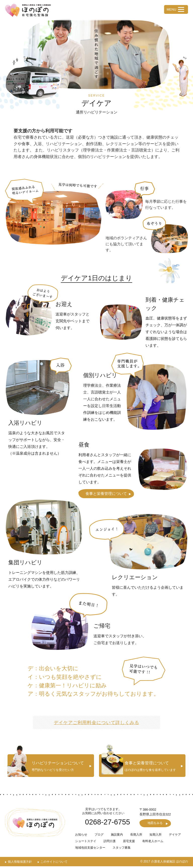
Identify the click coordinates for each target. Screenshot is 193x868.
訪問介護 (110, 843)
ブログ (99, 836)
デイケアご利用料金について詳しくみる (96, 722)
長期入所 (136, 836)
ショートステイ (86, 843)
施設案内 (117, 836)
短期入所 (156, 836)
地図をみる (155, 825)
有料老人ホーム (153, 843)
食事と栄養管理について (106, 494)
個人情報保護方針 (20, 863)
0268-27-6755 (107, 823)
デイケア (175, 836)
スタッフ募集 (122, 849)
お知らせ (81, 836)
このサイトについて (54, 863)
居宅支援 (129, 843)
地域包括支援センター (90, 849)
